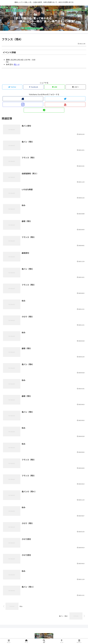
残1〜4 (17, 64)
